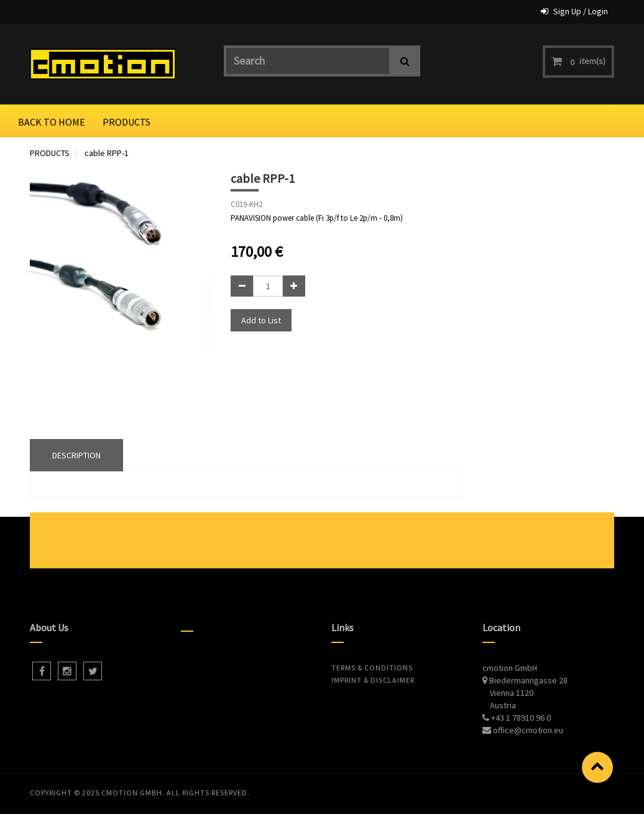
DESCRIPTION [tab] (76, 455)
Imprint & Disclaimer (373, 680)
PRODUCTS (50, 153)
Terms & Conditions (372, 668)
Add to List (261, 320)
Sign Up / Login (581, 11)
